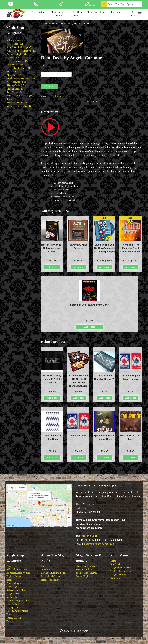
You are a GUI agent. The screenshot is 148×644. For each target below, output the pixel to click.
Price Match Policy (50, 580)
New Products (39, 12)
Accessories (12, 566)
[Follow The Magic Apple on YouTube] (11, 5)
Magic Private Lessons (58, 14)
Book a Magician (84, 576)
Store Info (115, 12)
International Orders (50, 576)
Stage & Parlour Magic (17, 611)
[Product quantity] (56, 74)
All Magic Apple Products (18, 573)
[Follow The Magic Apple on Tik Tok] (61, 5)
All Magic (53, 24)
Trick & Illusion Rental (77, 14)
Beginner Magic (14, 576)
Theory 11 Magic (14, 618)
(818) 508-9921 (89, 536)
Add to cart (49, 86)
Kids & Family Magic (17, 590)
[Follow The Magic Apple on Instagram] (36, 5)
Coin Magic (12, 587)
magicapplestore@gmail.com (99, 544)
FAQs (44, 566)
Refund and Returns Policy (54, 573)
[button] (81, 35)
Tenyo (9, 614)
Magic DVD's (13, 594)
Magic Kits (12, 597)
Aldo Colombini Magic (17, 569)
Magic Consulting (96, 12)
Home (44, 24)
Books (9, 580)
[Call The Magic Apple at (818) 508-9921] (90, 5)
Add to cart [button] (52, 267)
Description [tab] (91, 102)
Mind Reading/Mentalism (18, 600)
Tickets (10, 621)
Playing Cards (13, 607)
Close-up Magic (14, 583)
